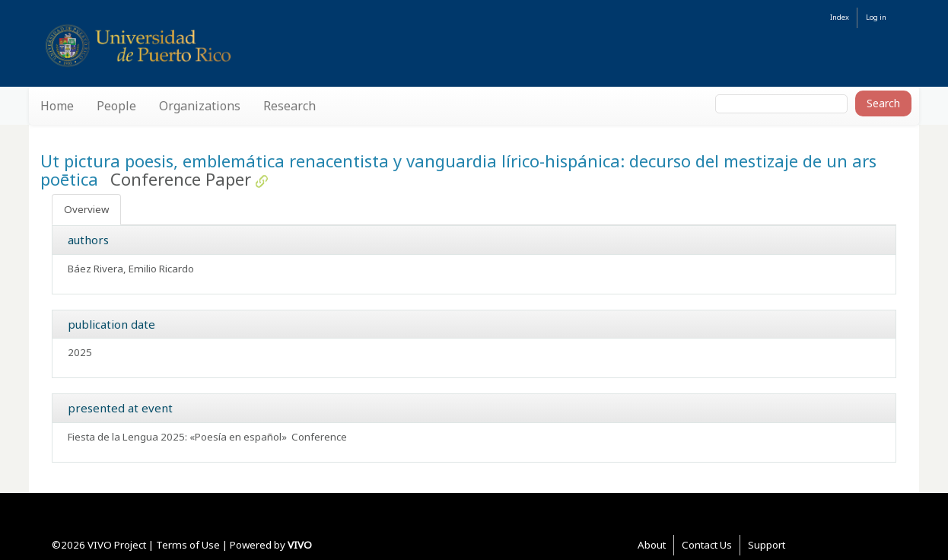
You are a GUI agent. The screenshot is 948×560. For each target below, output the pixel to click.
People (116, 106)
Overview (86, 209)
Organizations (200, 106)
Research (289, 106)
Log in (876, 17)
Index (840, 17)
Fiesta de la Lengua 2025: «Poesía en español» (177, 437)
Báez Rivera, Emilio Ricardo (131, 269)
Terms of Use (188, 545)
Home (57, 106)
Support (767, 545)
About (652, 545)
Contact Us (707, 545)
